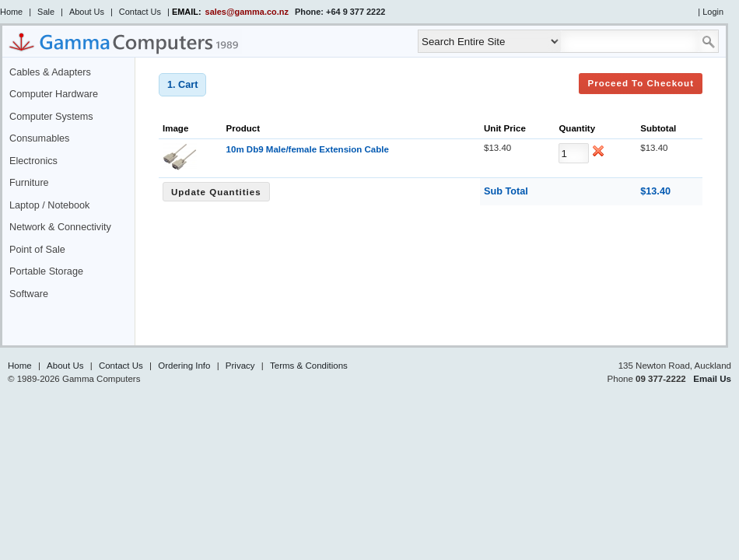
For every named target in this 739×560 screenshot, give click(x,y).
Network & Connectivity (60, 227)
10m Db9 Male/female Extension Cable (308, 149)
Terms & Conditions (309, 366)
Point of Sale (37, 250)
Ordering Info (184, 366)
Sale (46, 12)
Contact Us (140, 12)
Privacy (240, 366)
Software (29, 294)
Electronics (33, 161)
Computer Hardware (54, 94)
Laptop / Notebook (49, 205)
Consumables (39, 138)
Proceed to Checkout (641, 83)
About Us (87, 12)
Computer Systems (51, 117)
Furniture (29, 183)
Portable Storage (46, 271)
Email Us (712, 379)
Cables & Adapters (50, 72)
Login (713, 12)
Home (11, 12)
